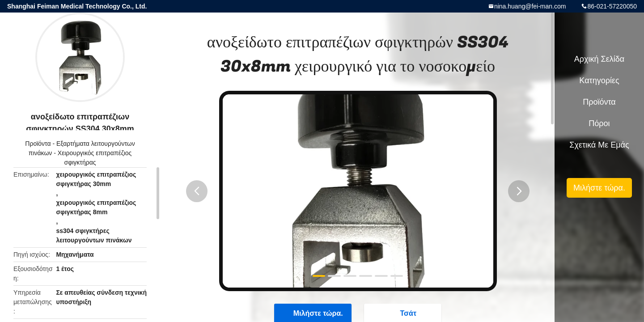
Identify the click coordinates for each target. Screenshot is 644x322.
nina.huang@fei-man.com (530, 6)
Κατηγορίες (599, 80)
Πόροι (599, 123)
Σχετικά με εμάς (599, 145)
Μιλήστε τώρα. (599, 188)
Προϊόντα (38, 144)
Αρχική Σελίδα (599, 59)
